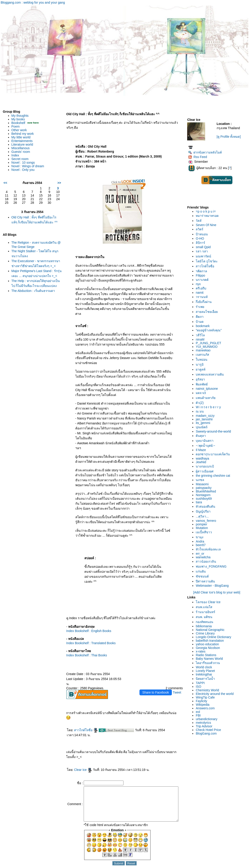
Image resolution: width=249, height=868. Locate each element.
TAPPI (201, 683)
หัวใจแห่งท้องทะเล (210, 549)
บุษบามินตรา (206, 441)
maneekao (204, 350)
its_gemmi (204, 423)
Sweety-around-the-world (215, 431)
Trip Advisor (205, 726)
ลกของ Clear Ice (209, 602)
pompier (203, 524)
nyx (200, 284)
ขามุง (201, 537)
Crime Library (206, 633)
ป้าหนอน (203, 234)
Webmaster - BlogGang (213, 586)
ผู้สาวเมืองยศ (206, 471)
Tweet (178, 678)
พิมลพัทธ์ (203, 384)
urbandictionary (208, 719)
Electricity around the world (216, 694)
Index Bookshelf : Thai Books (83, 645)
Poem (16, 126)
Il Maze (202, 450)
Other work (19, 130)
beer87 (202, 545)
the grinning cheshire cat (214, 476)
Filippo (202, 275)
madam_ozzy (206, 416)
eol (199, 712)
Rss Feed (199, 157)
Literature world (22, 144)
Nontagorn (204, 495)
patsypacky (205, 488)
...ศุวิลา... (203, 516)
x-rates (202, 651)
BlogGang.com (207, 733)
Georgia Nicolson (209, 648)
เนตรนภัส (204, 355)
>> (56, 183)
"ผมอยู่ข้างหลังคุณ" (210, 330)
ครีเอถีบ (202, 288)
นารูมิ (201, 364)
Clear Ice (79, 755)
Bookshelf (18, 123)
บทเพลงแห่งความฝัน (211, 374)
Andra (201, 541)
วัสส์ (200, 221)
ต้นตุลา (202, 436)
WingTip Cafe (206, 697)
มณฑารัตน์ (205, 256)
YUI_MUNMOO (208, 347)
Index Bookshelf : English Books (85, 621)
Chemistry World (209, 690)
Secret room (20, 159)
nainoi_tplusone (208, 389)
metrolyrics (205, 723)
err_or (201, 554)
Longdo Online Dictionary (215, 637)
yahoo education (209, 644)
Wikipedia (204, 705)
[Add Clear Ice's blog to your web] (217, 592)
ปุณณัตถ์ (203, 427)
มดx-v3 (202, 393)
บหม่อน (203, 360)
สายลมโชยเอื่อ (208, 312)
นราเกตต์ (203, 280)
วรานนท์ (203, 297)
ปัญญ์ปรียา (204, 511)
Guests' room (21, 152)
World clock (205, 667)
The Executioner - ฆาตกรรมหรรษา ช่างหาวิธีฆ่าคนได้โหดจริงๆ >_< (32, 266)
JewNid (202, 462)
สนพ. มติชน (205, 617)
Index (15, 155)
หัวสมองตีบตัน (207, 506)
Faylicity (203, 701)
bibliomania (205, 626)
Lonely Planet (207, 671)
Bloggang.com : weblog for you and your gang (33, 2)
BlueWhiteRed (207, 491)
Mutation (203, 528)
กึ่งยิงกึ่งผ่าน (205, 302)
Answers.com (206, 708)
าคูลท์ (202, 369)
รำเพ (201, 307)
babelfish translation (211, 641)
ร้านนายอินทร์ (207, 612)
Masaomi (203, 484)
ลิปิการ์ (202, 243)
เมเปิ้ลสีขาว (205, 532)
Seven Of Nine (207, 225)
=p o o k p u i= (207, 211)
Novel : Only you (23, 170)
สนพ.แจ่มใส (205, 607)
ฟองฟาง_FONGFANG (212, 566)
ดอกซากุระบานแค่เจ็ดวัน (214, 454)
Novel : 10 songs (23, 163)
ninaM (201, 339)
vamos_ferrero (207, 521)
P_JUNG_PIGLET (210, 343)
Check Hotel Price (210, 730)
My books (18, 119)
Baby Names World (211, 659)
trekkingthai (205, 674)
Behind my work (23, 134)
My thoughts (20, 116)
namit (201, 293)
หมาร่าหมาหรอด (209, 216)
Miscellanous (21, 148)
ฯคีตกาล (203, 271)
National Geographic (211, 630)
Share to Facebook (157, 678)
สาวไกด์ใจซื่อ (82, 715)
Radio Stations (207, 655)
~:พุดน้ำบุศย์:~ (207, 446)
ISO (200, 687)
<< (5, 183)
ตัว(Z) (201, 403)
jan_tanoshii (205, 419)
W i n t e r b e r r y (210, 407)
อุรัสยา (202, 379)
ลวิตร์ (201, 229)
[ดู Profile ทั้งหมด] (230, 137)
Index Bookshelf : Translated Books (87, 633)
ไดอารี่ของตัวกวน (209, 663)
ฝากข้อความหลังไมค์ (206, 152)
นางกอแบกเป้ (206, 466)
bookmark (204, 326)
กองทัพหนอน (206, 622)
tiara (200, 502)
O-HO (201, 238)
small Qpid (204, 247)
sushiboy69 (205, 499)
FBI (200, 715)
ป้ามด (201, 322)
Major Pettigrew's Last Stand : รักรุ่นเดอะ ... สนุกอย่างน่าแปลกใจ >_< (35, 281)
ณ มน (201, 411)
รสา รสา (203, 251)
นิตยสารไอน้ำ (207, 679)
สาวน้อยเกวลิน (207, 561)
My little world (21, 137)
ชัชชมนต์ (204, 576)
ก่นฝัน (202, 571)
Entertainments (22, 141)
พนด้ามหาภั (207, 398)
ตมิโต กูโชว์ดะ (208, 261)
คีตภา (201, 317)
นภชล (201, 480)
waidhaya (204, 458)
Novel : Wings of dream (28, 166)
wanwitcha (204, 557)
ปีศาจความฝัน (207, 581)
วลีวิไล (202, 335)
